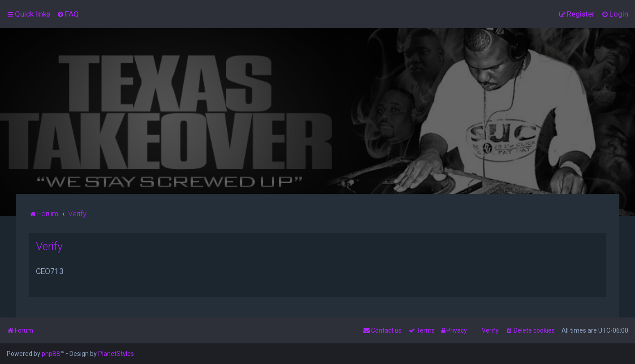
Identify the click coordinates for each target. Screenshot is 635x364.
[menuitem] (68, 14)
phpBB (51, 354)
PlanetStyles (116, 354)
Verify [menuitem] (490, 330)
